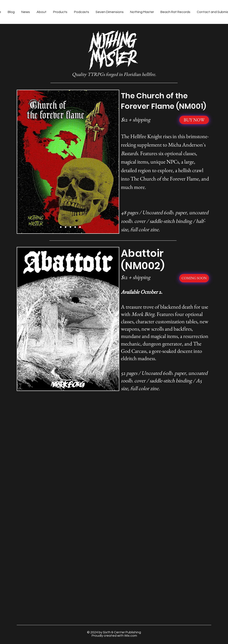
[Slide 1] (56, 227)
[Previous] (23, 162)
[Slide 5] (75, 227)
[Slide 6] (80, 227)
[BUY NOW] (194, 120)
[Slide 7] (83, 384)
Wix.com (131, 636)
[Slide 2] (61, 227)
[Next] (113, 162)
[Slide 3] (66, 227)
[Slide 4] (70, 227)
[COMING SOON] (194, 278)
